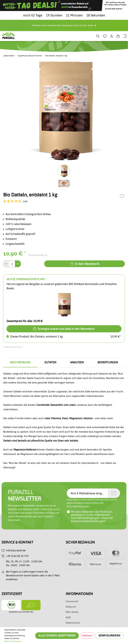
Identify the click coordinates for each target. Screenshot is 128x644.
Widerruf (71, 607)
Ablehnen (87, 636)
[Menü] (125, 36)
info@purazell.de (16, 550)
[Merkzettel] (105, 36)
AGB (68, 618)
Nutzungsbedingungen (78, 506)
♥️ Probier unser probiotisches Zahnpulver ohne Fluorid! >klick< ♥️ (64, 25)
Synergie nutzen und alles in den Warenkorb (64, 328)
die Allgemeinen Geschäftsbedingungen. (91, 516)
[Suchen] (98, 36)
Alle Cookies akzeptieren (57, 635)
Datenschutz (73, 623)
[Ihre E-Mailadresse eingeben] (87, 493)
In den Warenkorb (85, 264)
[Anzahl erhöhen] (18, 264)
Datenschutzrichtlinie (88, 503)
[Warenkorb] (118, 36)
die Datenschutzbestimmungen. (92, 520)
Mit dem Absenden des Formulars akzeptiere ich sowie (92, 517)
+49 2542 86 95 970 (17, 556)
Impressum (72, 601)
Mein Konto (72, 612)
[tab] (20, 363)
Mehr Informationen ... (14, 641)
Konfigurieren (109, 635)
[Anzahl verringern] (6, 264)
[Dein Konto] (112, 36)
